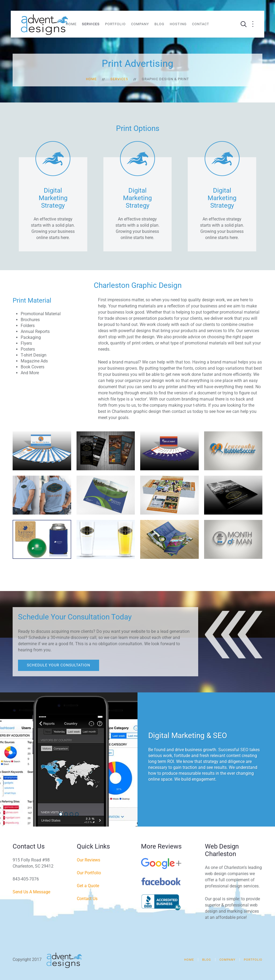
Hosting (178, 24)
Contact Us (87, 899)
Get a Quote (88, 886)
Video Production (78, 814)
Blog (159, 24)
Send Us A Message (31, 892)
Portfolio (115, 24)
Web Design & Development (68, 814)
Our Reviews (88, 860)
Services (91, 24)
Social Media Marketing (73, 814)
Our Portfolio (89, 873)
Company (140, 24)
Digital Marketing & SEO (62, 814)
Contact (201, 24)
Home (71, 24)
